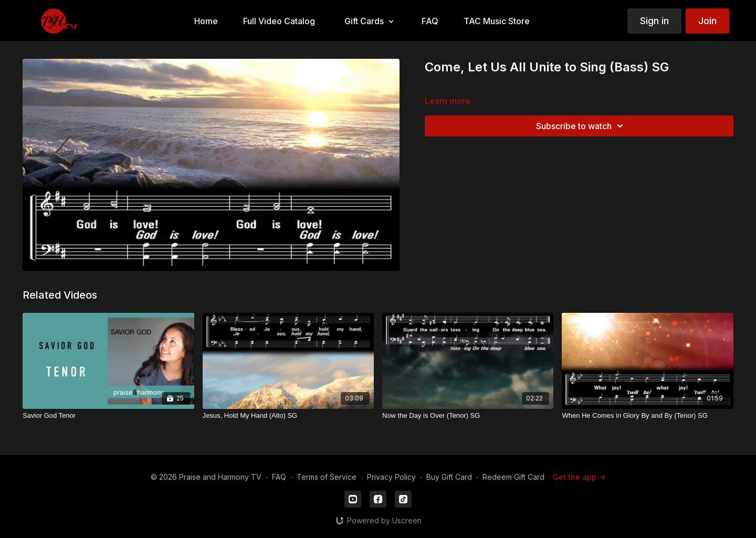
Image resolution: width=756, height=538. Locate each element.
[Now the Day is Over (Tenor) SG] (468, 416)
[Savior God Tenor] (108, 416)
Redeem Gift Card (513, 477)
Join (707, 21)
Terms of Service (327, 477)
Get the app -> (579, 477)
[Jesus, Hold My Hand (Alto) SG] (288, 416)
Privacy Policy (391, 477)
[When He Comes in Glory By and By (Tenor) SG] (647, 416)
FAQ (279, 477)
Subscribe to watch (581, 126)
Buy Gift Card (449, 477)
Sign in (654, 21)
